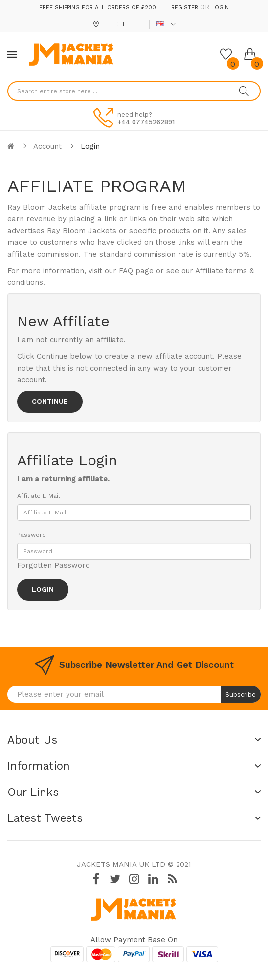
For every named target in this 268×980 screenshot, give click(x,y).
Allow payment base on (134, 940)
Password (32, 535)
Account (47, 146)
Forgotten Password (54, 565)
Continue (50, 401)
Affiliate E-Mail (39, 496)
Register (185, 8)
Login (220, 8)
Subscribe (241, 694)
